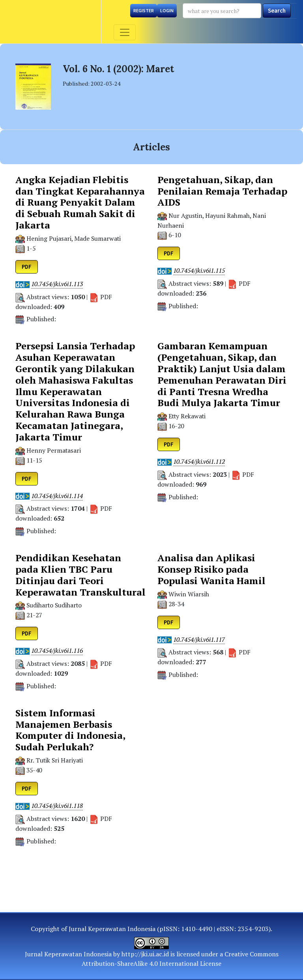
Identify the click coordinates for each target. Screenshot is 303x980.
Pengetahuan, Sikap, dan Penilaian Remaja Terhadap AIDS (222, 191)
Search (277, 10)
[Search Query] (222, 11)
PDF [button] (27, 267)
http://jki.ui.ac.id (145, 954)
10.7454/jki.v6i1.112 (199, 462)
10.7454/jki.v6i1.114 (57, 496)
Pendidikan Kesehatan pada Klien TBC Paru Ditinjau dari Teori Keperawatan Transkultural (80, 575)
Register (144, 10)
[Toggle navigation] (125, 32)
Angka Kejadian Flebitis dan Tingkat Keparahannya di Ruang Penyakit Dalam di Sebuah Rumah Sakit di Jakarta (80, 202)
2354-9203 (253, 929)
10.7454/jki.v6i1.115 (199, 271)
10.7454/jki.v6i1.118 (57, 806)
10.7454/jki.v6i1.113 (57, 284)
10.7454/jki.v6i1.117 (199, 640)
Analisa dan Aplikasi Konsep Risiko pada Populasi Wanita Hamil (211, 569)
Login (167, 10)
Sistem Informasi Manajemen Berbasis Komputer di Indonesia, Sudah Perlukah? (70, 730)
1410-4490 (197, 929)
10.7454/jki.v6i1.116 (57, 651)
